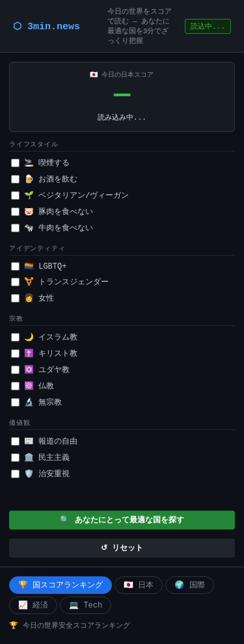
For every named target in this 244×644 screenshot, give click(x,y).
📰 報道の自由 (44, 442)
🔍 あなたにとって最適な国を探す (122, 520)
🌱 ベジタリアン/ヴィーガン (70, 196)
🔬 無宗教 (36, 403)
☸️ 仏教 (33, 386)
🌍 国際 (189, 585)
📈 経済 (33, 606)
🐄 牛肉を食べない (52, 228)
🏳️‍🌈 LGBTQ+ (39, 267)
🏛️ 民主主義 (40, 458)
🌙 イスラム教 (44, 338)
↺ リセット (122, 548)
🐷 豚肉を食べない (52, 212)
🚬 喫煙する (40, 163)
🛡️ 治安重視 (40, 474)
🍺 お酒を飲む (44, 180)
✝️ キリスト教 (44, 354)
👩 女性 (33, 299)
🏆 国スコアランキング (61, 585)
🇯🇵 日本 (139, 585)
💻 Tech (86, 606)
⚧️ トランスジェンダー (60, 282)
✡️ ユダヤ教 (40, 370)
